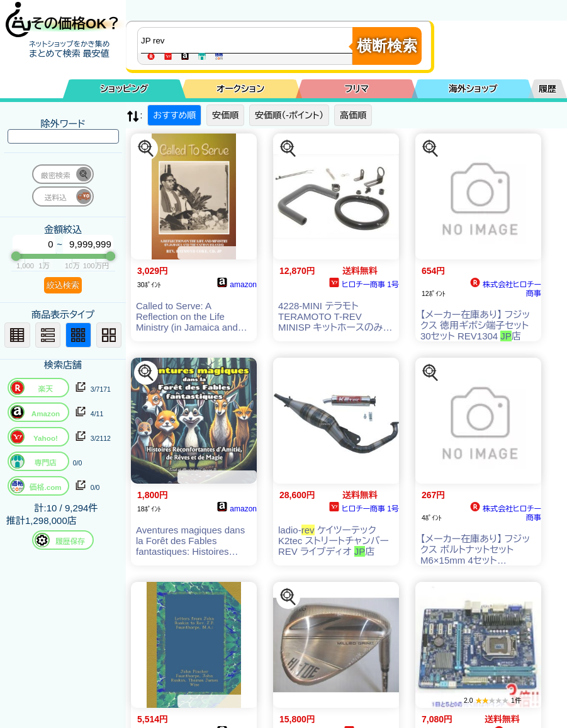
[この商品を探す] (146, 149)
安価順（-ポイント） (289, 115)
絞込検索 (63, 285)
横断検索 (387, 46)
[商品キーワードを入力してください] (248, 40)
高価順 (353, 115)
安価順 (225, 115)
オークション (240, 89)
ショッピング (124, 89)
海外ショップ (473, 89)
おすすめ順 (174, 115)
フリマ (357, 89)
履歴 (547, 89)
